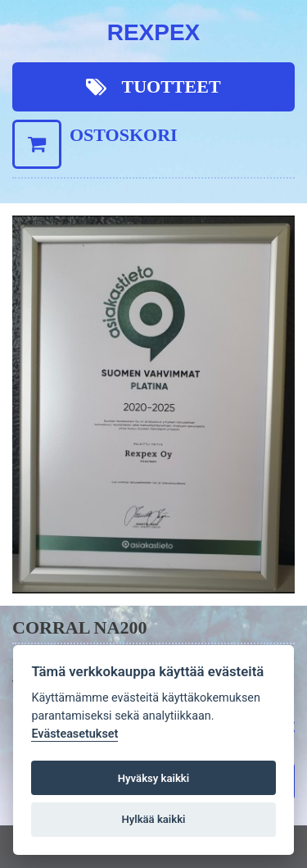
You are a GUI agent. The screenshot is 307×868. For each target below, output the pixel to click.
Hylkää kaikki (153, 819)
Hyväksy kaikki (153, 778)
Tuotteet (153, 86)
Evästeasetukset (74, 734)
